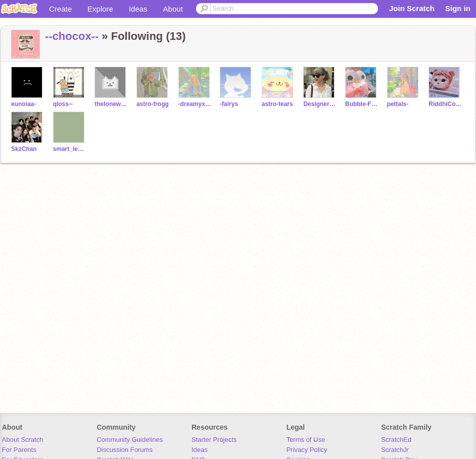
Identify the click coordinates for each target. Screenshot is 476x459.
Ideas (138, 9)
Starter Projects (214, 440)
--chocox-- (72, 36)
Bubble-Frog (362, 104)
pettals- (398, 104)
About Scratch (23, 440)
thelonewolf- (111, 104)
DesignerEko (320, 104)
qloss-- (63, 104)
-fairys (229, 104)
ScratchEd (396, 440)
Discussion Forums (125, 450)
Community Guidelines (130, 440)
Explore (100, 9)
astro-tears (277, 104)
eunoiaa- (23, 104)
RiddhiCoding (445, 104)
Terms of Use (306, 440)
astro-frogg (153, 104)
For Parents (19, 450)
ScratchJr (395, 450)
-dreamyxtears (195, 104)
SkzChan (24, 149)
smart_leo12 (70, 149)
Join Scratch (412, 8)
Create (60, 9)
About (173, 9)
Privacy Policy (307, 450)
